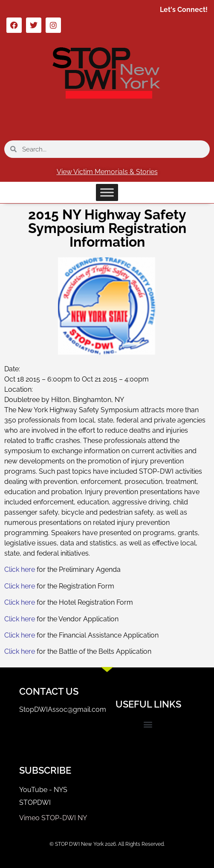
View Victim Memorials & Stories (107, 172)
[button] (148, 724)
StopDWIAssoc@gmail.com (63, 709)
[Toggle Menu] (107, 192)
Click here (20, 569)
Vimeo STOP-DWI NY (53, 818)
